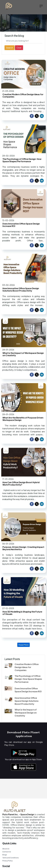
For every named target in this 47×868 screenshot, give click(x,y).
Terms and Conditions (11, 858)
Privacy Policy (7, 861)
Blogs (5, 855)
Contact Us (7, 852)
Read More (23, 645)
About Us (6, 849)
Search (10, 48)
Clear (19, 48)
